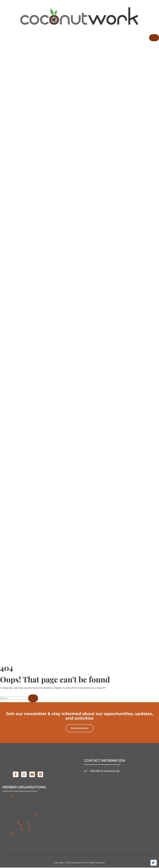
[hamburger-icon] (154, 38)
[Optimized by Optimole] (154, 863)
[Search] (33, 698)
